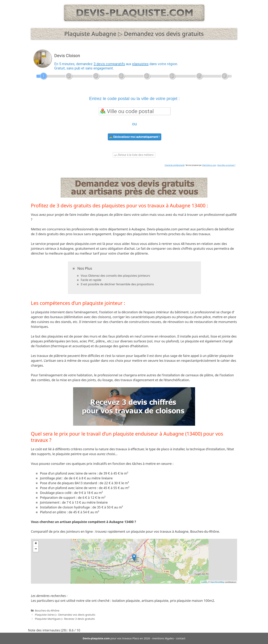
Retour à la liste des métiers (134, 155)
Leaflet (204, 582)
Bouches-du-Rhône (47, 610)
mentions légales (163, 638)
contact (181, 638)
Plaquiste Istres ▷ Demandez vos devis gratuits (65, 615)
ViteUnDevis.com (209, 165)
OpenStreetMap (217, 582)
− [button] (36, 549)
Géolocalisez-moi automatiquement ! (135, 137)
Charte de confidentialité (175, 165)
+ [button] (36, 544)
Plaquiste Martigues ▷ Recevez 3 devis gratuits (65, 619)
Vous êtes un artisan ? (226, 165)
